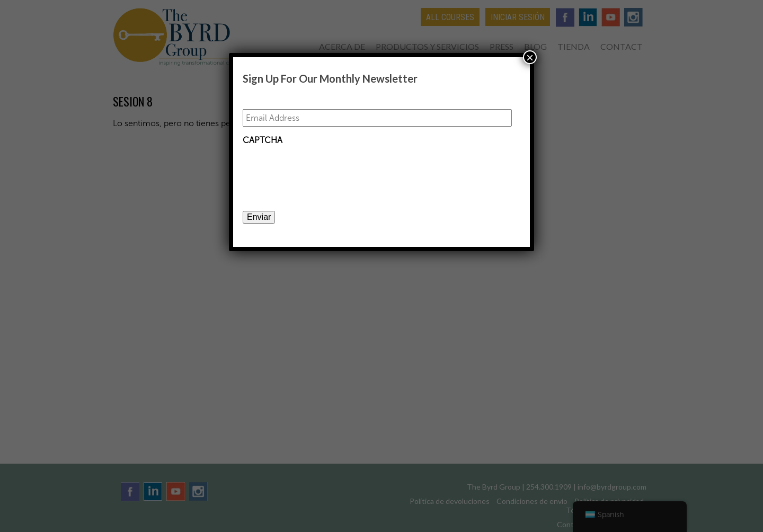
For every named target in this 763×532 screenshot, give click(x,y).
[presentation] (323, 171)
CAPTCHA (263, 140)
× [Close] (530, 57)
